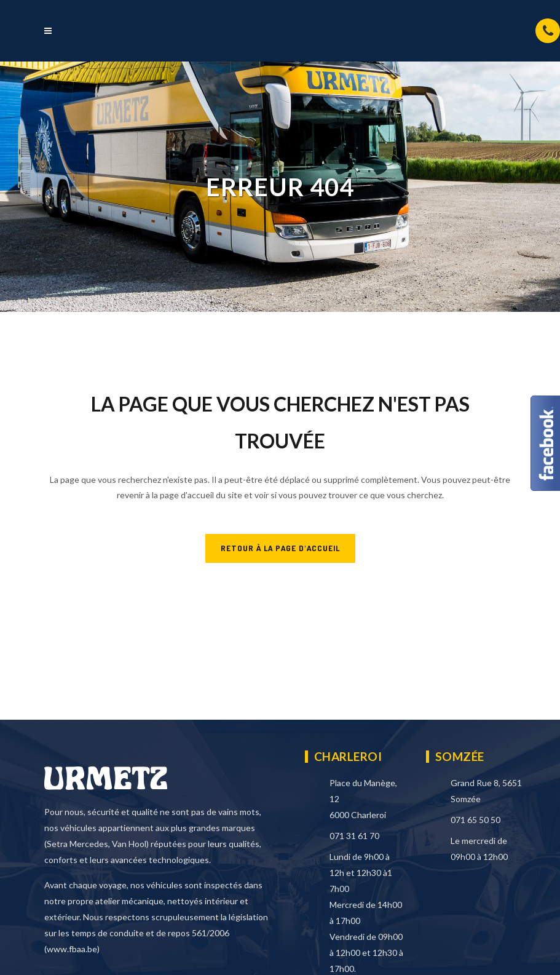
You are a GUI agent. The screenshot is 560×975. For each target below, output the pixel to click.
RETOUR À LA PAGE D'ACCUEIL (280, 548)
